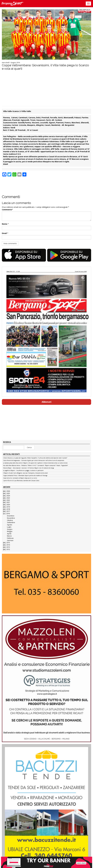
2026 (8, 491)
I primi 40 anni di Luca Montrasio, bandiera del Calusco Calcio (21, 481)
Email (4, 233)
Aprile (9, 534)
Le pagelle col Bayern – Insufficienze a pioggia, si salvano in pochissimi (23, 471)
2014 (8, 545)
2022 (8, 500)
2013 (8, 547)
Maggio (10, 531)
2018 (8, 509)
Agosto (10, 525)
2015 (8, 543)
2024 (8, 496)
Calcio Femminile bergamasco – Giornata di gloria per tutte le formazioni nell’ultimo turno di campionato (34, 461)
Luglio (9, 527)
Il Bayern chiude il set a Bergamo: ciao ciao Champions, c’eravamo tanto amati (25, 473)
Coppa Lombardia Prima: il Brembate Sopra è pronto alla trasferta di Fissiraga (25, 476)
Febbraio (10, 538)
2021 (8, 502)
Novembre (11, 518)
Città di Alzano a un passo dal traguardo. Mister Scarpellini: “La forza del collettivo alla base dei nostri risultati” (35, 458)
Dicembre (11, 516)
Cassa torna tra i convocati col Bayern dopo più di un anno (20, 478)
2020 (8, 505)
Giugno (10, 529)
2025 (8, 493)
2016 (8, 514)
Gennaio (10, 540)
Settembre (11, 522)
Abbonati (47, 402)
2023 (8, 498)
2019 (8, 507)
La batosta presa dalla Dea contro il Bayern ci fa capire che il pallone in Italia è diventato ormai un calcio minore (35, 463)
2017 (8, 511)
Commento (7, 210)
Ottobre (10, 520)
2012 (8, 549)
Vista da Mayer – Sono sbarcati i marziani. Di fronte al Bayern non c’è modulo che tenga (29, 468)
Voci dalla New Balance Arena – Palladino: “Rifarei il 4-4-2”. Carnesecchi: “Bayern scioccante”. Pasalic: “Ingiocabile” (35, 466)
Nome (5, 224)
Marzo (9, 536)
